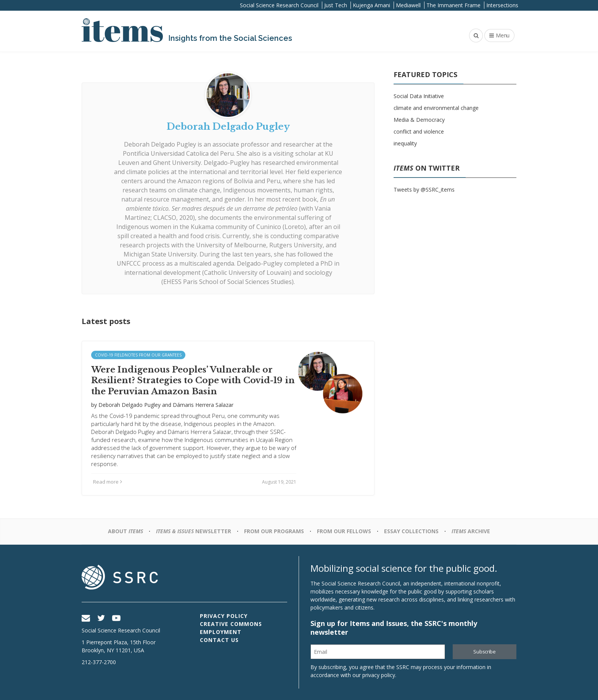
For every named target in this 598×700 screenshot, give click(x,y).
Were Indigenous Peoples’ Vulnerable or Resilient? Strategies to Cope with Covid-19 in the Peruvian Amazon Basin (193, 381)
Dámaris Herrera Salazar (203, 405)
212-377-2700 (99, 662)
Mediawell (408, 5)
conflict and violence (419, 131)
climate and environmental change (436, 108)
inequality (405, 143)
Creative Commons (231, 624)
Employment (221, 632)
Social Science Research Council (279, 5)
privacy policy (379, 675)
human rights (313, 190)
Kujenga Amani (371, 5)
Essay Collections (411, 531)
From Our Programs (274, 531)
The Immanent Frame (453, 5)
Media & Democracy (419, 120)
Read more (108, 482)
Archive (471, 531)
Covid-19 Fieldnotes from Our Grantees (138, 355)
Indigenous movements (257, 190)
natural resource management (165, 199)
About (125, 531)
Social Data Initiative (419, 96)
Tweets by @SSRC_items (424, 190)
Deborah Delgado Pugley (160, 144)
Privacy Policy (224, 616)
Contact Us (219, 640)
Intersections (502, 5)
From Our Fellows (344, 531)
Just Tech (336, 5)
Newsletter (194, 531)
